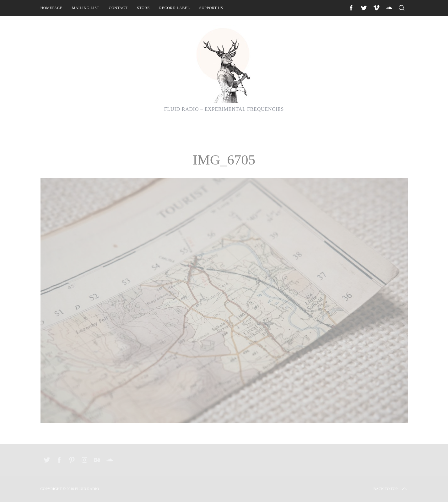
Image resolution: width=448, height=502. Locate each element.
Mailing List (86, 8)
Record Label (175, 8)
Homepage (51, 8)
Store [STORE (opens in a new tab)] (143, 8)
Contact (118, 8)
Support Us (211, 8)
